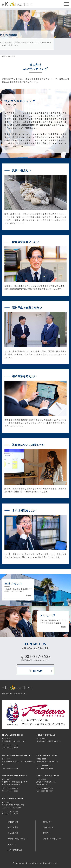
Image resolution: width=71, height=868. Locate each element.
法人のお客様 (13, 833)
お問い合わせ (48, 827)
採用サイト (48, 822)
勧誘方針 (47, 833)
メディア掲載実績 (15, 850)
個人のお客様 (13, 827)
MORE (29, 595)
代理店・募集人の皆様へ (17, 839)
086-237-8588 (38, 657)
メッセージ (12, 844)
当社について (13, 822)
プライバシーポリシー (52, 839)
